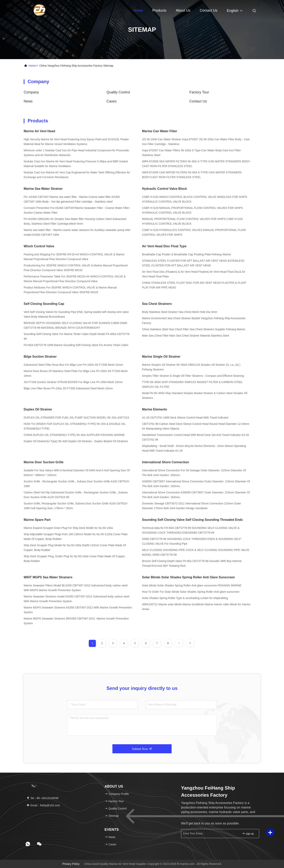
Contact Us (209, 10)
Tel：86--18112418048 (42, 798)
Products (159, 10)
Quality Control (118, 92)
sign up (248, 833)
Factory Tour (199, 92)
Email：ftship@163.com (43, 805)
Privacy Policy (71, 864)
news (28, 101)
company (31, 92)
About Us (183, 10)
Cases (112, 101)
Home (138, 10)
